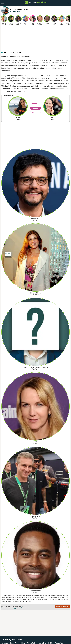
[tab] (35, 53)
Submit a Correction (62, 607)
